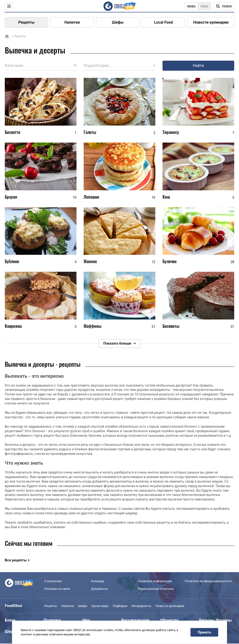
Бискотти (13, 132)
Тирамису (171, 132)
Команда (98, 581)
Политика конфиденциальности (208, 581)
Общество (169, 620)
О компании (53, 581)
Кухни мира (100, 606)
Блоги (10, 620)
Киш (166, 197)
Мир (86, 620)
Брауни (11, 197)
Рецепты (27, 22)
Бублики (12, 261)
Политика (52, 620)
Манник (90, 261)
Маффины (92, 326)
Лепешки (91, 197)
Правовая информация (155, 581)
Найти (198, 66)
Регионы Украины (215, 620)
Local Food (163, 22)
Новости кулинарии (211, 22)
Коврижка (13, 326)
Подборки (120, 606)
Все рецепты (16, 560)
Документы (100, 589)
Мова (192, 6)
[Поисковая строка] (224, 6)
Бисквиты (171, 326)
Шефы (118, 22)
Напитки (72, 22)
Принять (204, 632)
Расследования (135, 620)
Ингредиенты (141, 606)
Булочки (170, 261)
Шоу (9, 631)
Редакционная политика (156, 589)
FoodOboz (14, 606)
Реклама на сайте (57, 589)
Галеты (90, 132)
